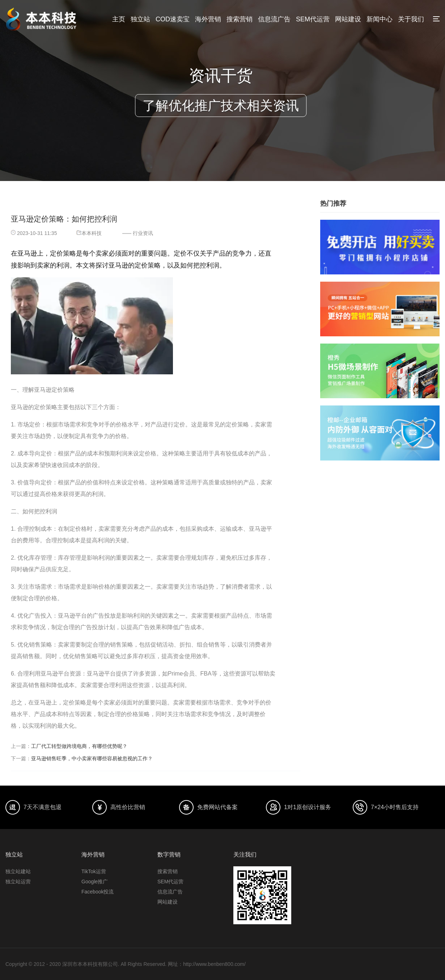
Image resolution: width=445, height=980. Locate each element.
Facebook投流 (98, 892)
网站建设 (348, 19)
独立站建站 (18, 871)
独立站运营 (18, 882)
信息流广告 (274, 19)
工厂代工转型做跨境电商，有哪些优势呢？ (79, 746)
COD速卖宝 (173, 19)
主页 (119, 19)
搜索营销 (240, 19)
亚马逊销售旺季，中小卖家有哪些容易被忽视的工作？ (92, 758)
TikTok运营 (94, 871)
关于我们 (411, 19)
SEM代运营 (313, 19)
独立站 (140, 19)
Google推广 (95, 882)
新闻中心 (380, 19)
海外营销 (208, 19)
